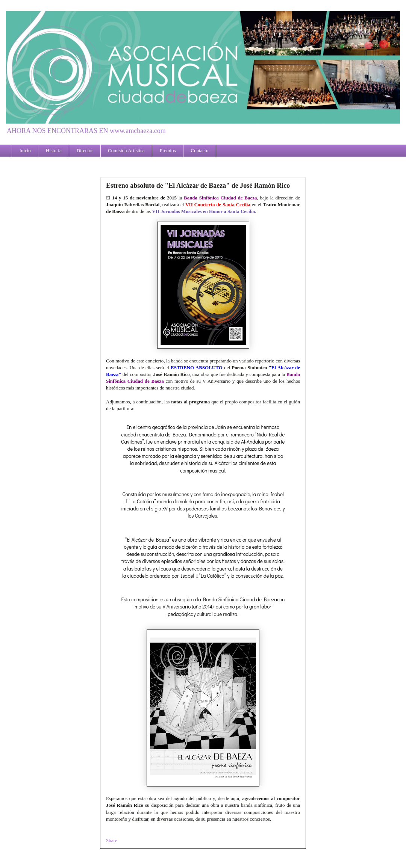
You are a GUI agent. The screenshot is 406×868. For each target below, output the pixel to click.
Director (85, 150)
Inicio (25, 150)
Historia (54, 150)
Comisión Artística (126, 150)
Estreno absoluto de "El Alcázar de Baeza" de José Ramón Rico (198, 186)
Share (112, 840)
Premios (168, 150)
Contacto (200, 150)
